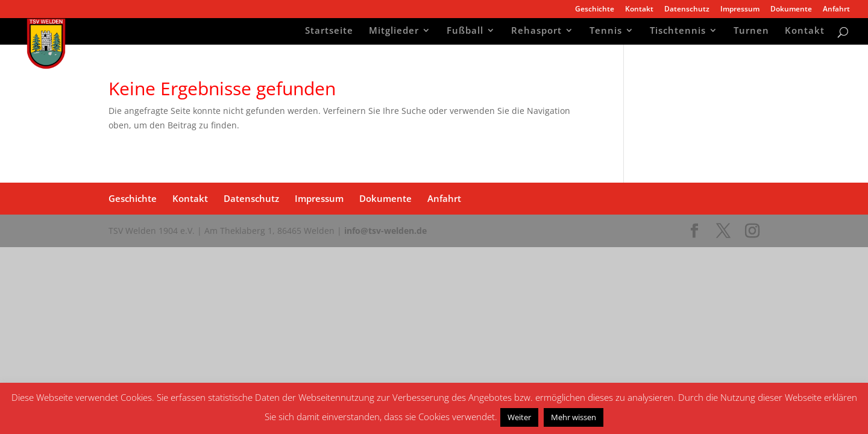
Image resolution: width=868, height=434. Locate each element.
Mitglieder (394, 32)
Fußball (465, 32)
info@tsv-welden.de (385, 231)
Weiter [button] (519, 417)
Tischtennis (678, 32)
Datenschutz (687, 10)
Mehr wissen (574, 417)
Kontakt (639, 10)
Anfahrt (836, 10)
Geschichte (595, 10)
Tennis (606, 32)
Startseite (329, 32)
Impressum (740, 10)
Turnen (751, 32)
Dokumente (791, 10)
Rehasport (536, 32)
